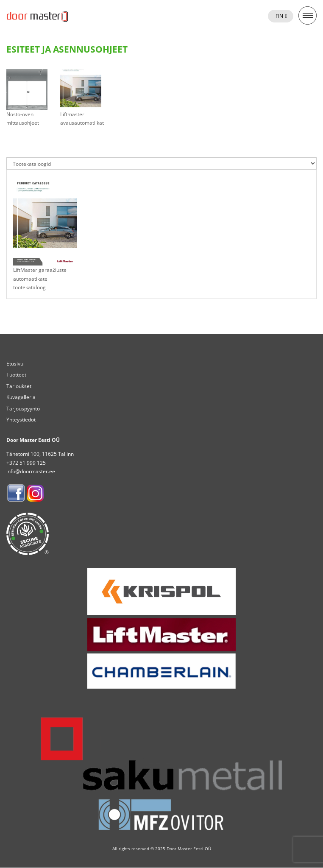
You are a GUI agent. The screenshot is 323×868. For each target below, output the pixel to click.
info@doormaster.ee (31, 471)
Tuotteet (16, 375)
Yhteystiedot (21, 420)
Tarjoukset (19, 386)
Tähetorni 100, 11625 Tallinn (40, 454)
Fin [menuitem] (279, 16)
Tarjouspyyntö (23, 409)
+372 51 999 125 (26, 463)
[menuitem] (281, 16)
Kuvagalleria (21, 397)
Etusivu (15, 364)
